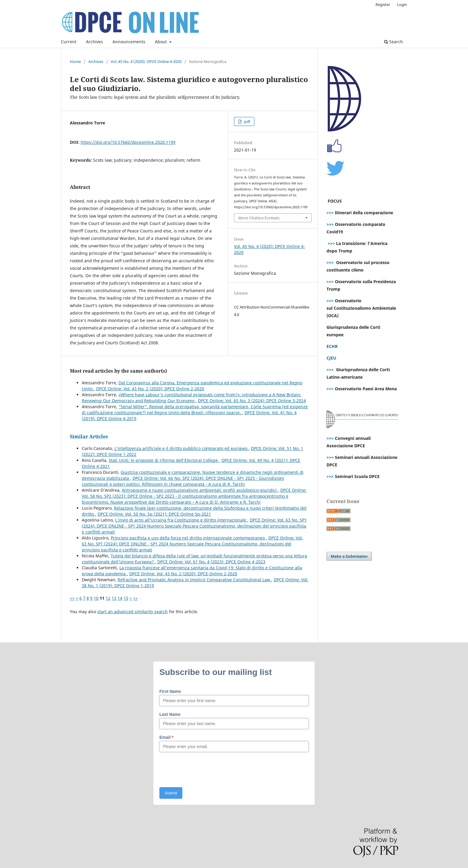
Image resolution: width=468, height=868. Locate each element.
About (161, 42)
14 (120, 598)
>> (136, 598)
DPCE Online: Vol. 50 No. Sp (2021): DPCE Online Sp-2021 (154, 514)
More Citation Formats (259, 218)
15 (126, 598)
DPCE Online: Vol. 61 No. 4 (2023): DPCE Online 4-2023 (211, 562)
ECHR (332, 346)
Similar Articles (89, 437)
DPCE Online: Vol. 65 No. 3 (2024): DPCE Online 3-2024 (252, 401)
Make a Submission (349, 556)
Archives (94, 42)
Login (402, 4)
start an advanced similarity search (133, 612)
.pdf (246, 121)
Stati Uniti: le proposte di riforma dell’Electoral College (164, 460)
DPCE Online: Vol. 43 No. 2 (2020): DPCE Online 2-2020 (150, 389)
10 (96, 598)
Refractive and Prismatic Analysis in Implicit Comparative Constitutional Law (194, 580)
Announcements (129, 42)
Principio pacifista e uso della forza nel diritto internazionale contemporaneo (188, 538)
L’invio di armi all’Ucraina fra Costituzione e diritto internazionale (181, 520)
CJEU (331, 358)
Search (394, 42)
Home (75, 61)
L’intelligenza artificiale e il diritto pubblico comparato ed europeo (181, 448)
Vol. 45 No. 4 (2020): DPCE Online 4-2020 (146, 61)
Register (383, 4)
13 (114, 598)
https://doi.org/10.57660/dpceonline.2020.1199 (128, 142)
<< (72, 598)
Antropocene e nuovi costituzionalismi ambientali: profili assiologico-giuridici (200, 490)
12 (108, 598)
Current (69, 42)
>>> (330, 213)
